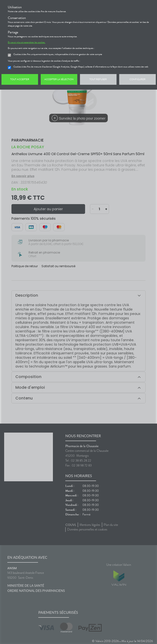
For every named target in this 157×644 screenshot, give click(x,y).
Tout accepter (20, 79)
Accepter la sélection (59, 79)
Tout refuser (98, 79)
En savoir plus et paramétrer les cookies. (27, 42)
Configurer (137, 79)
